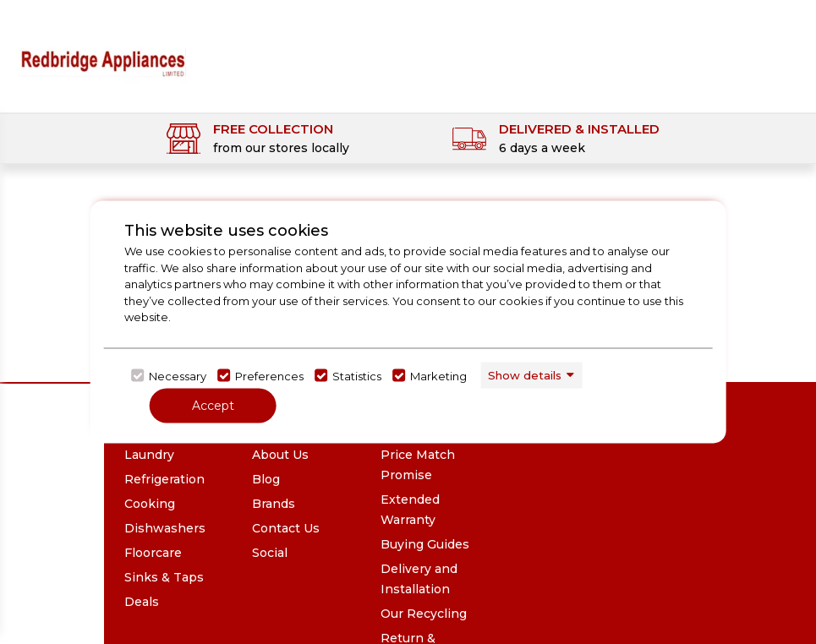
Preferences (269, 375)
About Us (280, 455)
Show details (525, 374)
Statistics (357, 375)
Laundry (149, 455)
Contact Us (286, 528)
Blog (266, 479)
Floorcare (153, 553)
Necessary (178, 375)
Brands (274, 504)
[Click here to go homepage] (103, 51)
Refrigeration (164, 479)
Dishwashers (165, 528)
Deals (142, 602)
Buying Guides (425, 544)
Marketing (438, 375)
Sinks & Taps (164, 577)
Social (270, 553)
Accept (213, 406)
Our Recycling (424, 614)
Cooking (150, 504)
